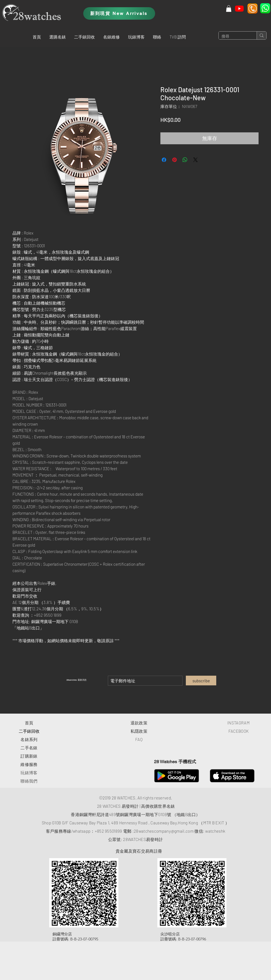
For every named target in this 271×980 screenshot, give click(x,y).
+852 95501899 (109, 831)
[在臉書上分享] (164, 160)
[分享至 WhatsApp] (185, 160)
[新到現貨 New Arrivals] (119, 13)
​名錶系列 (29, 739)
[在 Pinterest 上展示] (174, 160)
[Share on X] (196, 160)
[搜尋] (233, 37)
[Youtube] (239, 8)
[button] (58, 37)
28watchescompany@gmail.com (164, 831)
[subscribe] (201, 681)
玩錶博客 (29, 773)
